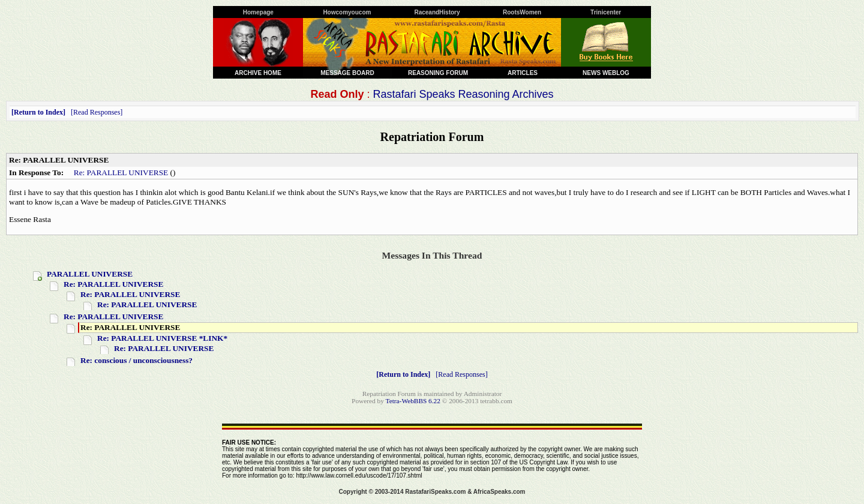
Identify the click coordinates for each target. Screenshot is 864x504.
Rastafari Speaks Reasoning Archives (463, 94)
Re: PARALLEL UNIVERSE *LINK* (162, 338)
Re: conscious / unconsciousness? (136, 360)
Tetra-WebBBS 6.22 (413, 401)
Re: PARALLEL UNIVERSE (121, 172)
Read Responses (97, 112)
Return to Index (38, 112)
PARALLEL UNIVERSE (90, 274)
